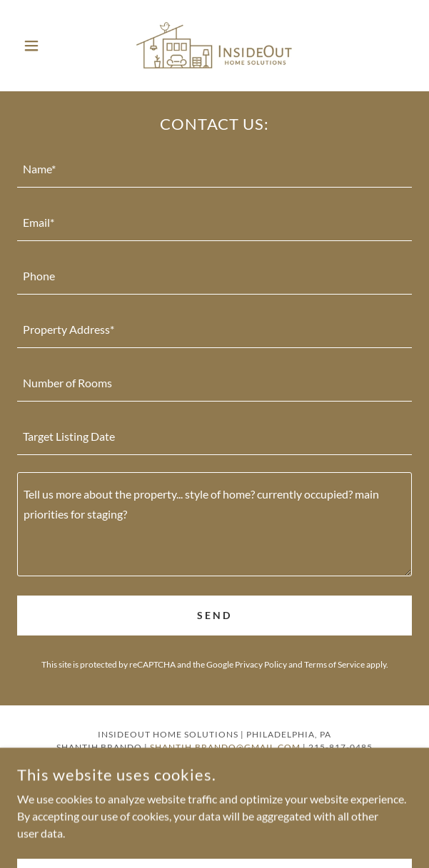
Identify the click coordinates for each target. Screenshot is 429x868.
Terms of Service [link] (334, 664)
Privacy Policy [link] (261, 664)
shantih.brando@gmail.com (225, 747)
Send (214, 615)
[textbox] (214, 169)
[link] (215, 46)
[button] (47, 46)
